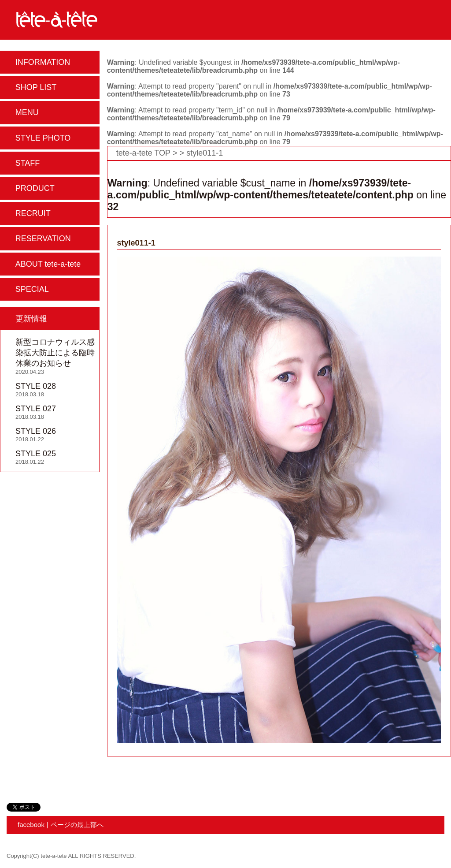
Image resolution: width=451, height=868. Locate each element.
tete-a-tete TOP (143, 153)
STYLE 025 (36, 454)
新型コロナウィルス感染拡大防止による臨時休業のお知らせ (55, 353)
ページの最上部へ (77, 825)
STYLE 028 (36, 386)
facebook (31, 825)
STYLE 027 (36, 409)
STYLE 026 (36, 431)
